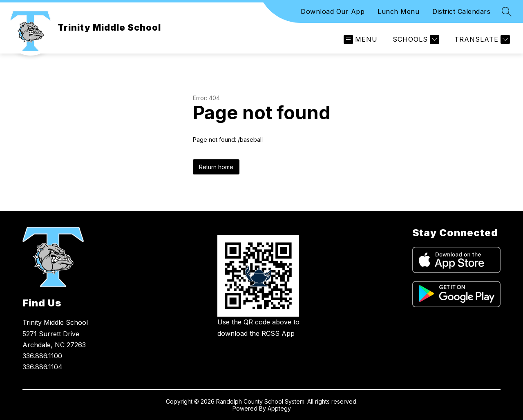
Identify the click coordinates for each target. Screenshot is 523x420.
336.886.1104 (42, 367)
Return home (216, 167)
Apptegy (279, 408)
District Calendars (461, 11)
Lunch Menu (398, 11)
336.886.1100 (42, 356)
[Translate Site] (481, 39)
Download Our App (333, 11)
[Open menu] (361, 39)
